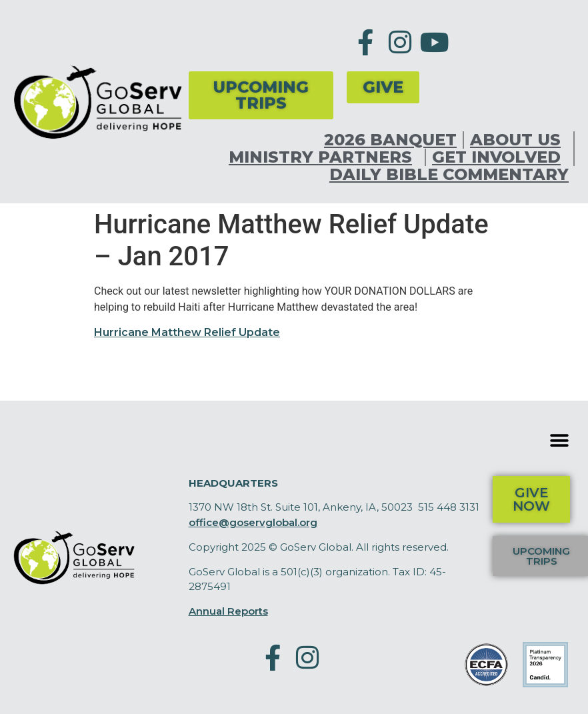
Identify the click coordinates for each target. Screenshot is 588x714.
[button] (560, 441)
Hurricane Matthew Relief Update (187, 332)
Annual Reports (228, 611)
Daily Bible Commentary (449, 175)
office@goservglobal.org (253, 522)
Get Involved (500, 157)
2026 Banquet (390, 140)
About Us (519, 140)
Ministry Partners (324, 157)
